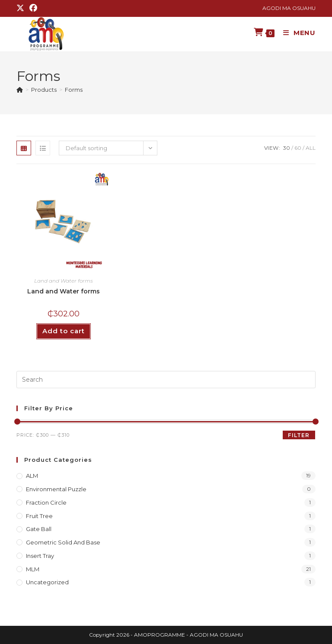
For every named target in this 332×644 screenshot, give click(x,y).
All (311, 148)
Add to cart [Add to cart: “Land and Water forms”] (64, 331)
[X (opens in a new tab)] (22, 8)
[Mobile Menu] (296, 33)
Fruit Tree (39, 516)
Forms (74, 90)
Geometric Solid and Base (63, 542)
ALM (32, 476)
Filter (299, 435)
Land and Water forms (64, 281)
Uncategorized (47, 582)
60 (298, 148)
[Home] (20, 90)
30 (287, 148)
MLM (33, 569)
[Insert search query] (166, 380)
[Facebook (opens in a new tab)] (33, 8)
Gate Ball (39, 529)
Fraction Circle (46, 502)
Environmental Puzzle (56, 489)
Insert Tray (40, 556)
